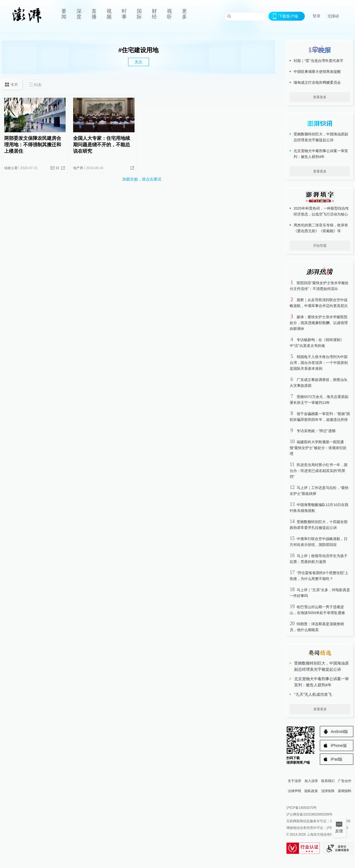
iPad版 (337, 759)
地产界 (78, 168)
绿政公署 (11, 168)
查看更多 (320, 97)
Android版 (339, 732)
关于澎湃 (294, 781)
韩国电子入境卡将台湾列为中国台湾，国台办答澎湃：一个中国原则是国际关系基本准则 (319, 363)
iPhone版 (339, 745)
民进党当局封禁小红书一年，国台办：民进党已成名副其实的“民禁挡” (319, 471)
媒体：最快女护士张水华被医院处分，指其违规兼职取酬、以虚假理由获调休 (319, 323)
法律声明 (294, 791)
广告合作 (345, 781)
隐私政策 (311, 791)
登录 (316, 16)
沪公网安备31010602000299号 (309, 814)
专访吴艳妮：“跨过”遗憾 (316, 431)
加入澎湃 (311, 781)
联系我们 (328, 781)
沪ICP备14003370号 (302, 808)
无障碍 (333, 16)
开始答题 (320, 246)
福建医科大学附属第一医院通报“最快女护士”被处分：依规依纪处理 (318, 448)
